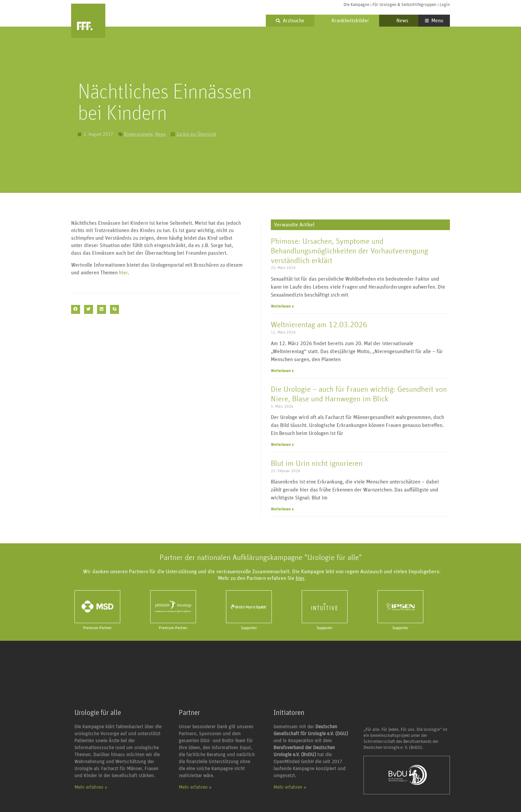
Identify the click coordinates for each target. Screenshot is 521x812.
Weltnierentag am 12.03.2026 (319, 325)
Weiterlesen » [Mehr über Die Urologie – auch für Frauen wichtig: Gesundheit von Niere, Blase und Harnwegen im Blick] (282, 445)
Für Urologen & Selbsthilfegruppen (404, 5)
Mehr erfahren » (91, 787)
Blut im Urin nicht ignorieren (317, 464)
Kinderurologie (138, 134)
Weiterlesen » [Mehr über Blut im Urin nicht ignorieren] (282, 509)
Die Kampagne (356, 5)
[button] (76, 309)
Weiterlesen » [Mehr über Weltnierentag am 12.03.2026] (282, 371)
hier (123, 273)
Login (445, 5)
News (399, 21)
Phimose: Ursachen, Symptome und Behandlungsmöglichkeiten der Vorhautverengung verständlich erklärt (349, 251)
